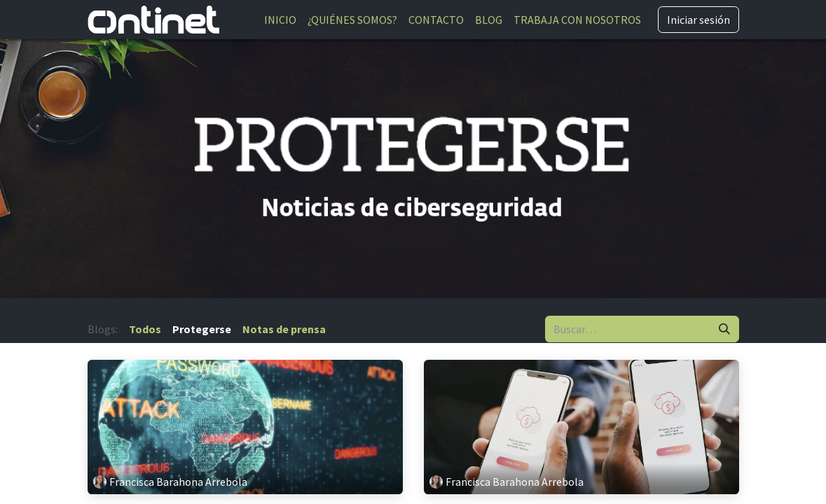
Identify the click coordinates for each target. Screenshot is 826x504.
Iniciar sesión (698, 20)
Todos (145, 329)
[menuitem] (280, 20)
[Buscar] (724, 329)
